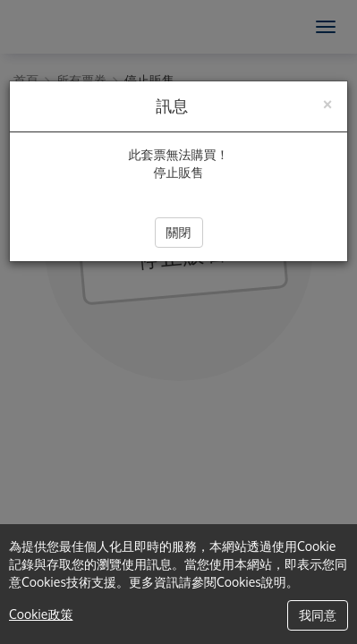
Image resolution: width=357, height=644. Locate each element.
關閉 (179, 232)
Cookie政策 (41, 614)
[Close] (327, 102)
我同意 (318, 615)
